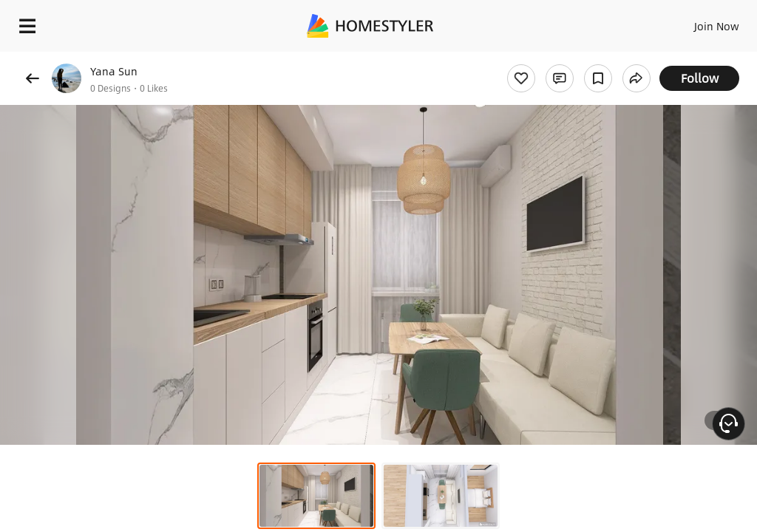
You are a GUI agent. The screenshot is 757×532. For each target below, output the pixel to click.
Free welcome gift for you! (568, 59)
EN (697, 22)
